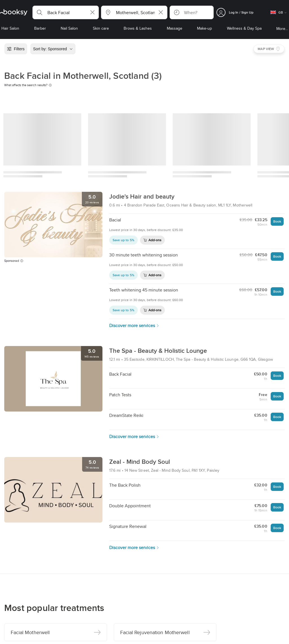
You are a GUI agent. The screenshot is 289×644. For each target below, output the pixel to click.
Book (277, 221)
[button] (66, 12)
